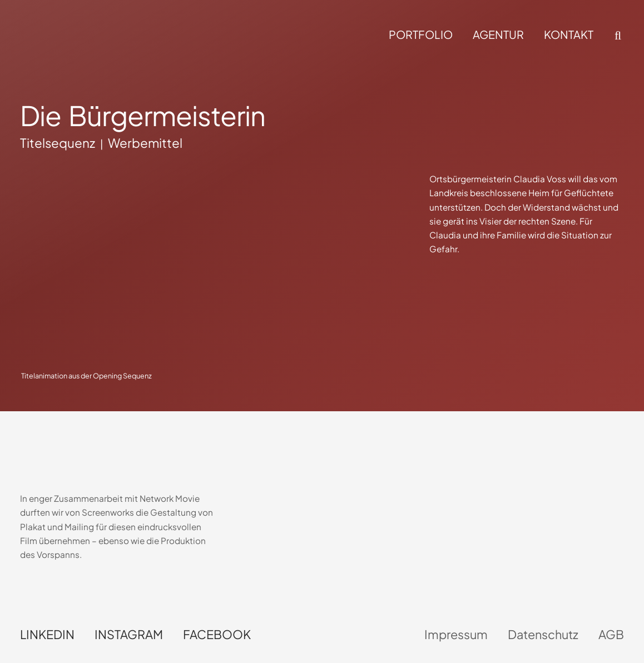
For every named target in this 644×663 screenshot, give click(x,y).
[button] (617, 36)
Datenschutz (543, 634)
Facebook (217, 634)
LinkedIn (47, 634)
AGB (611, 634)
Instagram (129, 634)
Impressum (456, 634)
